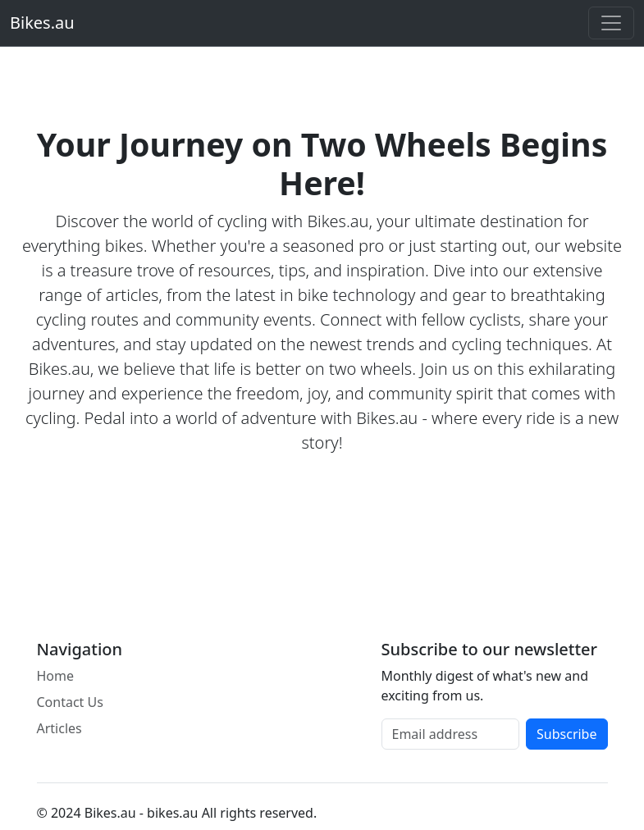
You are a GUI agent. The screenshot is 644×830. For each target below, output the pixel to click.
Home (56, 676)
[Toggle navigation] (611, 23)
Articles (59, 728)
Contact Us (70, 702)
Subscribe (566, 734)
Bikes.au (42, 23)
